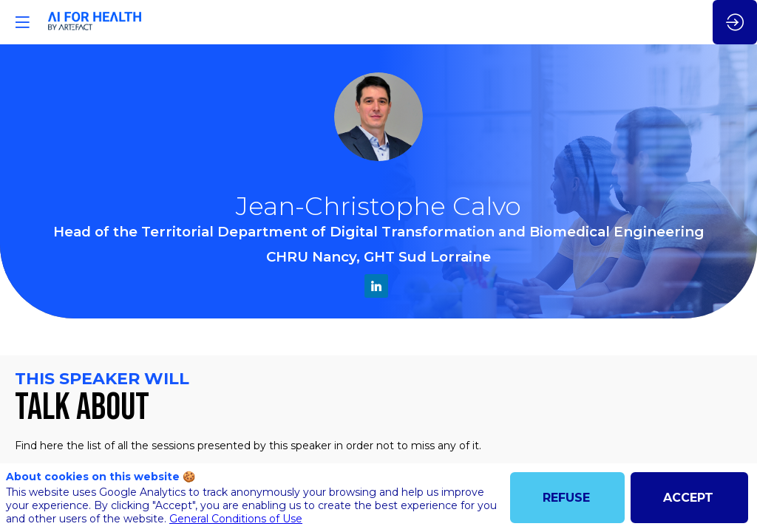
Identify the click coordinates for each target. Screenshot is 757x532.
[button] (22, 22)
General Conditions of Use (236, 519)
